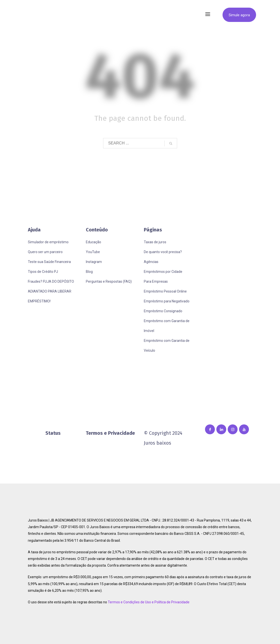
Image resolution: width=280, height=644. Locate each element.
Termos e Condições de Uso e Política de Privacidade (149, 602)
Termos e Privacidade (110, 433)
